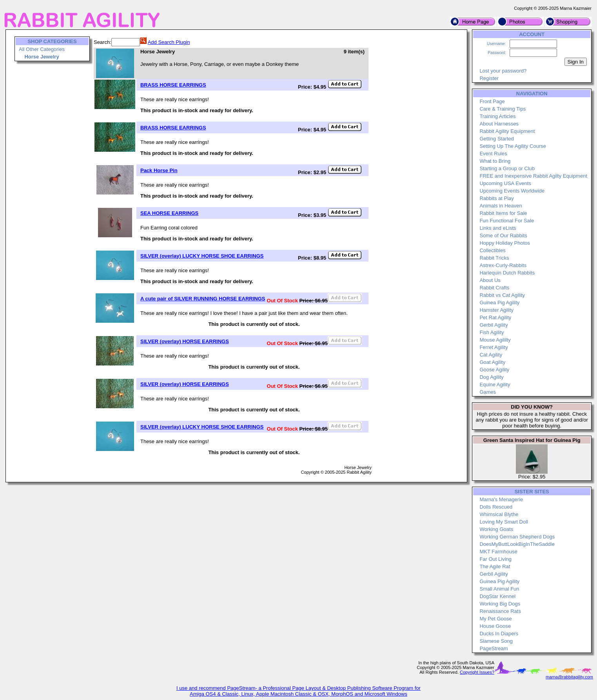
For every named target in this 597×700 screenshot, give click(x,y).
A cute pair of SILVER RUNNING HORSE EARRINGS (203, 299)
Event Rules (493, 154)
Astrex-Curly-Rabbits (503, 265)
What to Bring (495, 161)
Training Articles (497, 116)
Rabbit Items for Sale (503, 213)
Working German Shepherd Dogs (517, 537)
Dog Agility (491, 377)
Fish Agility (492, 332)
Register (489, 78)
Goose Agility (494, 370)
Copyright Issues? (477, 672)
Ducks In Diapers (499, 634)
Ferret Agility (494, 347)
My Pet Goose (495, 619)
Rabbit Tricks (494, 258)
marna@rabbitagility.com (569, 677)
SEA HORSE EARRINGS (169, 213)
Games (488, 392)
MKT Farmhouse (498, 552)
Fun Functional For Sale (507, 221)
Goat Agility (492, 362)
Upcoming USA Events (505, 183)
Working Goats (496, 529)
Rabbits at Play (496, 198)
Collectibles (492, 250)
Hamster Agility (496, 310)
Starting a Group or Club (507, 168)
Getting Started (496, 139)
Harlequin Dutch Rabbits (507, 273)
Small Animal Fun (499, 589)
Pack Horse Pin (159, 170)
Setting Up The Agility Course (513, 146)
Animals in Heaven (501, 206)
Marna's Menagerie (501, 499)
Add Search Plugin (169, 42)
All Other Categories (42, 49)
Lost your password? (503, 71)
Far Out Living (495, 559)
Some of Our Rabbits (503, 235)
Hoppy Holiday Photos (505, 243)
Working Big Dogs (500, 604)
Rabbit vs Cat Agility (502, 295)
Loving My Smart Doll (504, 522)
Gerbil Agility (494, 325)
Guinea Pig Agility (499, 303)
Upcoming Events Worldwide (512, 191)
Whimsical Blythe (499, 514)
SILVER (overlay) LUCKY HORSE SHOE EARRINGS (202, 256)
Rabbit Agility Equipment (507, 131)
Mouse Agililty (495, 340)
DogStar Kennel (497, 596)
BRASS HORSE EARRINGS (173, 85)
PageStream (494, 648)
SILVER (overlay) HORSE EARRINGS (185, 341)
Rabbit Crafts (494, 288)
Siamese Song (496, 641)
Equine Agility (495, 385)
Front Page (492, 101)
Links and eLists (498, 228)
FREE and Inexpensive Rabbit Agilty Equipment (533, 176)
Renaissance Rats (500, 611)
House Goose (495, 626)
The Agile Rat (495, 566)
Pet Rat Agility (495, 317)
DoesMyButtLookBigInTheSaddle (517, 544)
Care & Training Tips (503, 109)
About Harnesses (499, 124)
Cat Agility (491, 355)
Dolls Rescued (496, 507)
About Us (490, 280)
